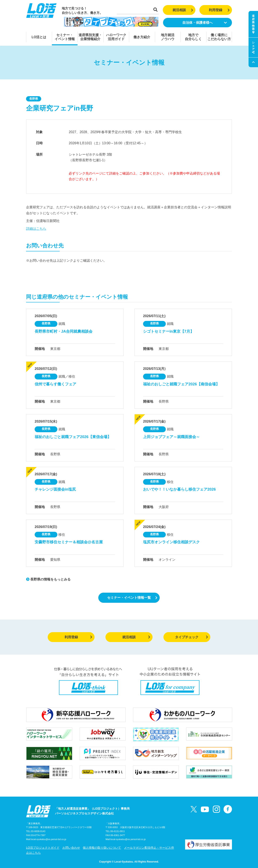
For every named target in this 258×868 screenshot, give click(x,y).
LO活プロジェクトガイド (43, 848)
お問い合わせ (71, 848)
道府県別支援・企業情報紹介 (90, 37)
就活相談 (183, 10)
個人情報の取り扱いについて (102, 848)
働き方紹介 (142, 37)
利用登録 (219, 10)
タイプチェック (192, 637)
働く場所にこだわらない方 (219, 37)
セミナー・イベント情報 (65, 37)
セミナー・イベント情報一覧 (132, 598)
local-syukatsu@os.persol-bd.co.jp (49, 839)
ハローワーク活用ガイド (116, 37)
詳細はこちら (36, 229)
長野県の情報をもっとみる (48, 579)
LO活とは (39, 37)
